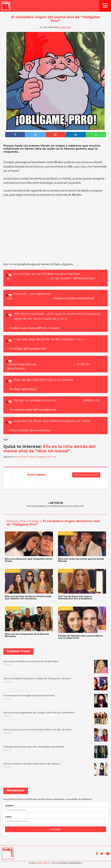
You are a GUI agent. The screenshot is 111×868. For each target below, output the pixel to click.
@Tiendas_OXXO (53, 360)
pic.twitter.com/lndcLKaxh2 (35, 323)
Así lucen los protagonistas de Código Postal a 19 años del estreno (56, 718)
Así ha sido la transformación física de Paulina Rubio (56, 667)
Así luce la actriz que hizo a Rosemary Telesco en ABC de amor (56, 735)
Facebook (21, 457)
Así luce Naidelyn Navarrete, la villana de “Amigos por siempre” (56, 684)
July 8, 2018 (55, 349)
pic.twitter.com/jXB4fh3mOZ (32, 298)
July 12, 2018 (68, 328)
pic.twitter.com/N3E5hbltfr (35, 344)
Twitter (30, 457)
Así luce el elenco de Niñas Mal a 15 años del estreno (56, 769)
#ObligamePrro (26, 426)
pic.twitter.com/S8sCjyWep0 (36, 385)
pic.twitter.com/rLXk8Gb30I (35, 405)
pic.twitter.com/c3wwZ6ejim (28, 278)
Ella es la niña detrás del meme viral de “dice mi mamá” (50, 449)
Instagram (40, 457)
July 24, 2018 (34, 368)
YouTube (52, 457)
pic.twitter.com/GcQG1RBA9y (63, 426)
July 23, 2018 (60, 430)
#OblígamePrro (26, 360)
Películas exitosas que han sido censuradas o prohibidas (56, 752)
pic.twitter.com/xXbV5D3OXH (55, 364)
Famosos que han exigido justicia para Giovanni (56, 701)
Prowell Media (42, 863)
